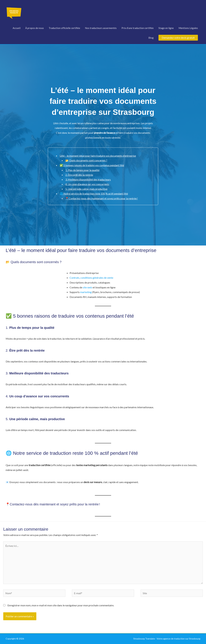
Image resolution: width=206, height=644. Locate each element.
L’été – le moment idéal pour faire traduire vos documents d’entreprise (98, 156)
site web (88, 287)
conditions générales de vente (97, 278)
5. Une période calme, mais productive (86, 189)
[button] (178, 38)
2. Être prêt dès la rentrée (79, 175)
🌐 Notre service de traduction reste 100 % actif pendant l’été (94, 194)
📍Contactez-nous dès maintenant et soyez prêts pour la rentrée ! (102, 198)
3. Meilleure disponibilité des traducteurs (88, 179)
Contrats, (75, 278)
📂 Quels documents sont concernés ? (86, 160)
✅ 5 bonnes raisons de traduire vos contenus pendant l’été (92, 165)
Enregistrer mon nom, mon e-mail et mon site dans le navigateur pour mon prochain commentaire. (61, 605)
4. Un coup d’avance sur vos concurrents (87, 184)
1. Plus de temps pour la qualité (82, 170)
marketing (86, 292)
